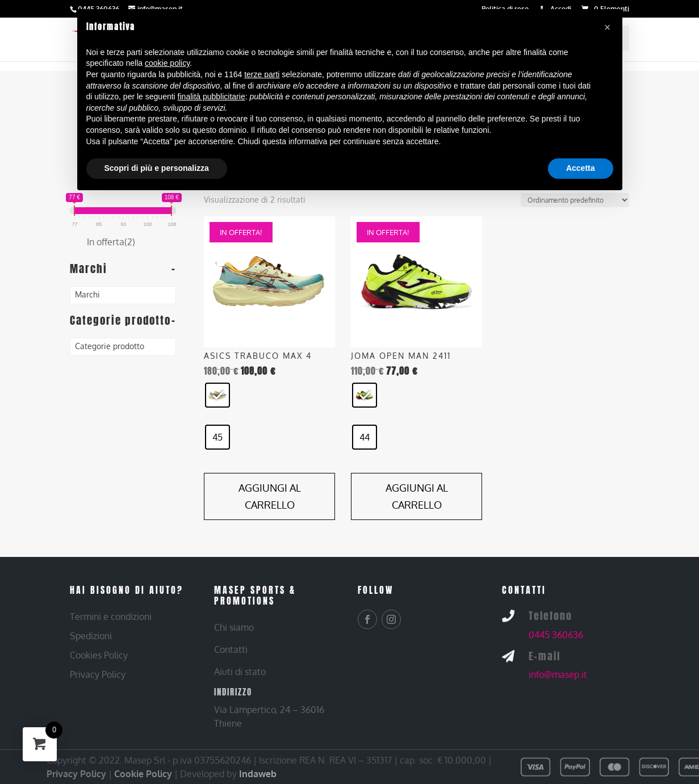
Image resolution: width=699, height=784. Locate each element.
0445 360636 (556, 635)
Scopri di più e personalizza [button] (157, 168)
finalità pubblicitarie (212, 97)
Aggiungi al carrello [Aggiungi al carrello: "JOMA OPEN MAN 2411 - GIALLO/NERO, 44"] (417, 496)
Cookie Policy (143, 774)
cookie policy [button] (167, 63)
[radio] (217, 395)
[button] (608, 27)
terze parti (262, 74)
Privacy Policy (76, 774)
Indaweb (258, 774)
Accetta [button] (581, 168)
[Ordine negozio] (575, 200)
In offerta (111, 242)
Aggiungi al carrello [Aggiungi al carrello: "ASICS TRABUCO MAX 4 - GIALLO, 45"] (270, 496)
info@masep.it (558, 674)
